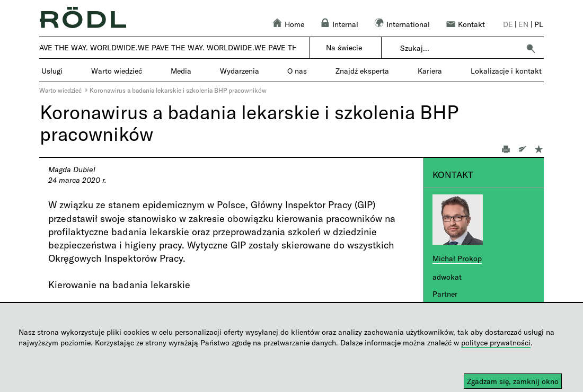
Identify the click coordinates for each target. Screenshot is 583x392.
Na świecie (344, 47)
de (508, 24)
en (523, 24)
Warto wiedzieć (60, 90)
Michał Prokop (457, 258)
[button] (531, 48)
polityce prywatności (496, 342)
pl (539, 24)
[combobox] (460, 48)
